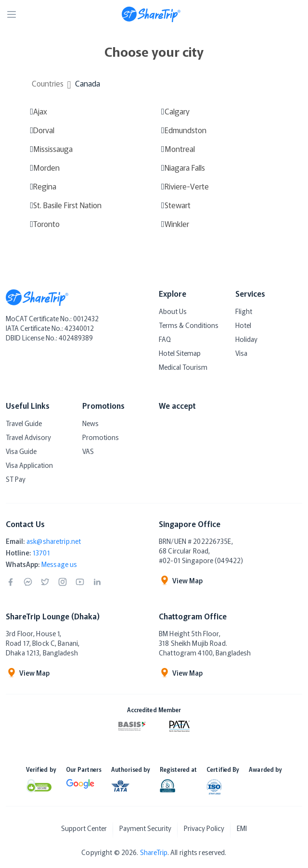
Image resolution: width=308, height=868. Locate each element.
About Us (173, 311)
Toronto (46, 224)
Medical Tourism (183, 367)
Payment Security (144, 828)
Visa (241, 353)
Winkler (177, 224)
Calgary (177, 111)
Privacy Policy (205, 828)
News (90, 423)
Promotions (101, 437)
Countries (48, 83)
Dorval (44, 130)
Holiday (246, 339)
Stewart (178, 205)
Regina (45, 186)
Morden (46, 167)
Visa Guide (21, 451)
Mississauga (53, 149)
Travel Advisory (28, 437)
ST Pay (16, 479)
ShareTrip (154, 848)
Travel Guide (24, 423)
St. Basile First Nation (67, 205)
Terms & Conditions (189, 325)
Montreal (180, 149)
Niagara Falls (185, 167)
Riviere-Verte (187, 186)
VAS (88, 451)
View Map (181, 580)
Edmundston (186, 130)
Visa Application (29, 465)
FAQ (165, 339)
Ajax (40, 111)
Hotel (243, 325)
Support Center (80, 828)
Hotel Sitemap (180, 353)
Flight (244, 311)
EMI (246, 828)
